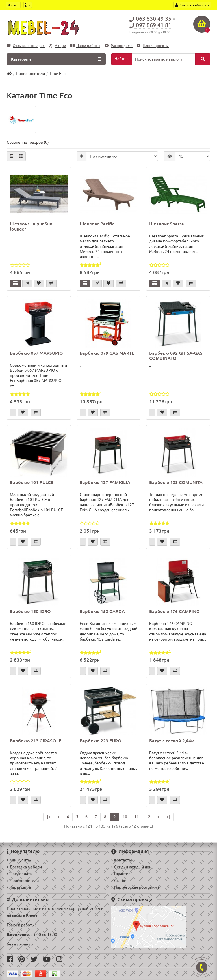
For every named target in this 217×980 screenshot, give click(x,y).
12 (148, 817)
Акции (57, 46)
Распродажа (119, 46)
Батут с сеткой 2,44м (172, 741)
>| (168, 817)
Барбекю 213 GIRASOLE (36, 741)
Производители (30, 74)
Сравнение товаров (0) (28, 142)
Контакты (122, 860)
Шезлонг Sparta (167, 224)
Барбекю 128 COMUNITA (176, 482)
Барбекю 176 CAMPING (174, 611)
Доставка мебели (24, 867)
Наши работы (85, 46)
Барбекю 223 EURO (101, 741)
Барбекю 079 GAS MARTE (107, 353)
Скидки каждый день (132, 867)
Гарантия (121, 874)
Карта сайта (19, 887)
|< (49, 817)
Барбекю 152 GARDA (102, 611)
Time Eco (57, 74)
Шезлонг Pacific (97, 224)
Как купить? (19, 860)
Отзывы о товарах (26, 46)
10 (125, 817)
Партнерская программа (135, 887)
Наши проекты (153, 46)
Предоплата (19, 874)
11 (136, 817)
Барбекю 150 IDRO (30, 611)
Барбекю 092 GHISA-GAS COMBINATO (176, 356)
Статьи (119, 880)
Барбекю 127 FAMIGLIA (105, 482)
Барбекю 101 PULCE (32, 482)
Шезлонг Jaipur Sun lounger (31, 226)
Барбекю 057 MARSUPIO (36, 353)
